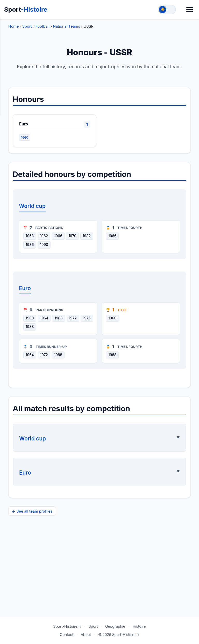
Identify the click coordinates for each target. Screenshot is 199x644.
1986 (30, 245)
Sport (26, 9)
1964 (44, 318)
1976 (87, 318)
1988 (30, 327)
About (86, 635)
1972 (73, 318)
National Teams (66, 26)
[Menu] (190, 9)
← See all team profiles (32, 511)
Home (13, 26)
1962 (44, 236)
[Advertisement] (99, 575)
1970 (72, 236)
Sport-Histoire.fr (67, 626)
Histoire (139, 626)
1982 (87, 236)
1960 (25, 137)
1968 (58, 318)
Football (42, 26)
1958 (30, 236)
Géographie (115, 626)
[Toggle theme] (167, 10)
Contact (67, 635)
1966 (58, 236)
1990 (44, 245)
